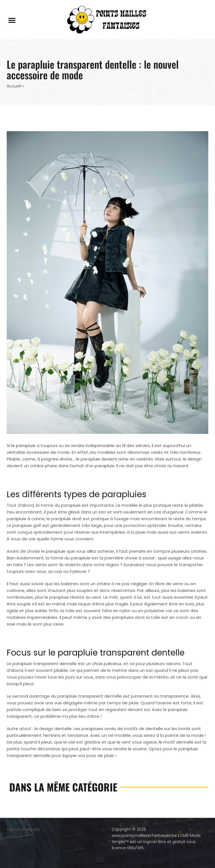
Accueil (14, 86)
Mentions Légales (24, 829)
